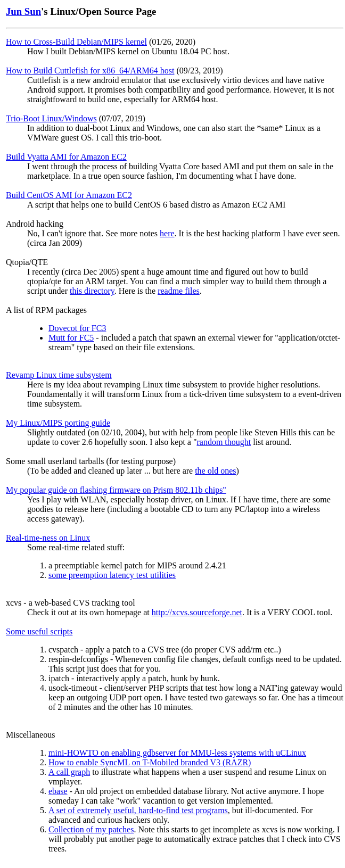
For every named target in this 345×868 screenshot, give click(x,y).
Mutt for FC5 (71, 338)
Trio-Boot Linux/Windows (51, 118)
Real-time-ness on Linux (48, 538)
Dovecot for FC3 (77, 328)
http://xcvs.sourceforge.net (197, 612)
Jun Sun (23, 11)
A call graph (69, 772)
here (167, 233)
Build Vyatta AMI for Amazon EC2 (66, 157)
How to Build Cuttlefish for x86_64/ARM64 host (90, 71)
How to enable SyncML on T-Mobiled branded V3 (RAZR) (150, 762)
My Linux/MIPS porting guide (58, 423)
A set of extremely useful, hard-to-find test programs (138, 810)
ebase (58, 791)
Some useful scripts (39, 631)
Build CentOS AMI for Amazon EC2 (69, 195)
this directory (92, 291)
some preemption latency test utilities (112, 575)
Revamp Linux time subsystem (59, 375)
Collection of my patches (91, 829)
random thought (224, 442)
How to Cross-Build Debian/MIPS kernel (76, 42)
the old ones (215, 471)
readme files (179, 291)
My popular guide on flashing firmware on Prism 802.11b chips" (116, 490)
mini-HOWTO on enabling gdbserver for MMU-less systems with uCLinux (177, 753)
